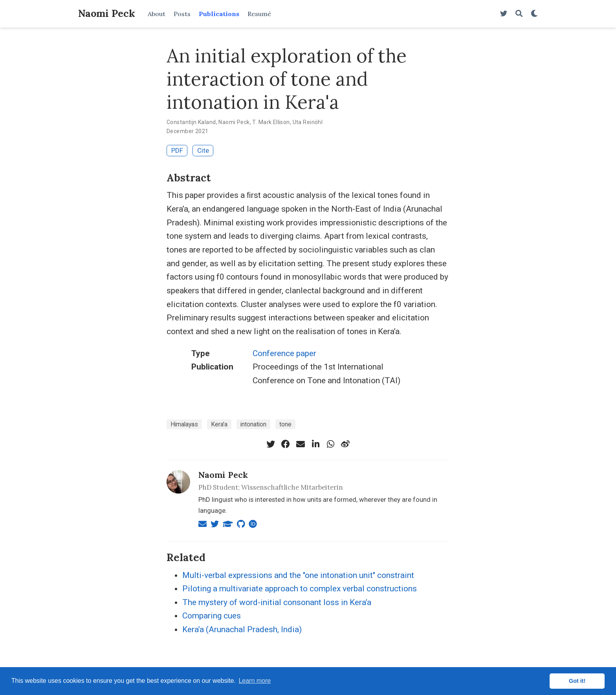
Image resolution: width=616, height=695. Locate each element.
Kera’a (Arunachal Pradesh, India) (242, 629)
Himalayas (184, 424)
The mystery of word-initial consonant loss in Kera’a (277, 602)
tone (285, 424)
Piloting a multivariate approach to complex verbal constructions (300, 589)
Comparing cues (212, 616)
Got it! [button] (577, 681)
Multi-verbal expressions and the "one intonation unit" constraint (298, 575)
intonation (253, 424)
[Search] (519, 14)
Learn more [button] (255, 681)
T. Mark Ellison (271, 122)
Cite (203, 150)
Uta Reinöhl (308, 122)
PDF (177, 150)
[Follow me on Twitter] (504, 14)
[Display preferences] (534, 14)
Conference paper (284, 353)
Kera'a (219, 424)
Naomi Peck (107, 13)
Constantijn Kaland (191, 122)
